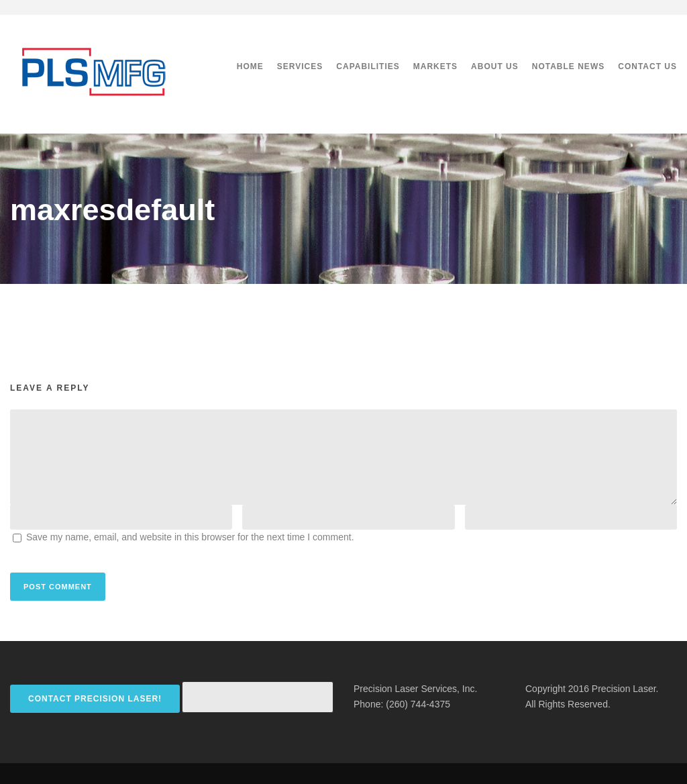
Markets (435, 66)
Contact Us (647, 66)
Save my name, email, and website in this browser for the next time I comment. (190, 537)
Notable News (568, 66)
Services (300, 66)
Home (250, 66)
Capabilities (368, 66)
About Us (495, 66)
